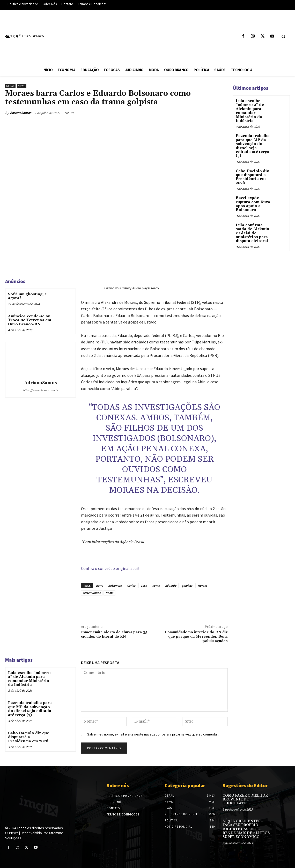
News (22, 86)
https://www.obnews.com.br (40, 390)
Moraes (202, 586)
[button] (283, 36)
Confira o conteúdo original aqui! (110, 568)
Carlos (131, 586)
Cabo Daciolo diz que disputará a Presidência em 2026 (29, 737)
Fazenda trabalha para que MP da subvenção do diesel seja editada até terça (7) (30, 709)
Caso (144, 586)
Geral (10, 86)
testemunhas (92, 593)
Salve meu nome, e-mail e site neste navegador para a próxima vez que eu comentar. (153, 734)
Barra (99, 586)
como (156, 586)
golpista (187, 586)
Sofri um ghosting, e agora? (27, 296)
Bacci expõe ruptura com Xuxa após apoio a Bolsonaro (253, 204)
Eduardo (171, 586)
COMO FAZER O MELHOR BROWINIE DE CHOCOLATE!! (245, 800)
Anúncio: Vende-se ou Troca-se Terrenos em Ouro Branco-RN (30, 320)
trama (109, 593)
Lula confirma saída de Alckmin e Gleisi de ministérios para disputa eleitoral (252, 233)
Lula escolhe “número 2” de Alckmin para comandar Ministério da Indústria (29, 679)
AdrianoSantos (21, 113)
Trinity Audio (132, 288)
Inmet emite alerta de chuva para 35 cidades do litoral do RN (114, 634)
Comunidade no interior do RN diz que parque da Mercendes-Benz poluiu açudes (196, 637)
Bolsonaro (115, 586)
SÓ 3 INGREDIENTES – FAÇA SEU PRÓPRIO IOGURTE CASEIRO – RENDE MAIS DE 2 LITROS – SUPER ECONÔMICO (248, 829)
